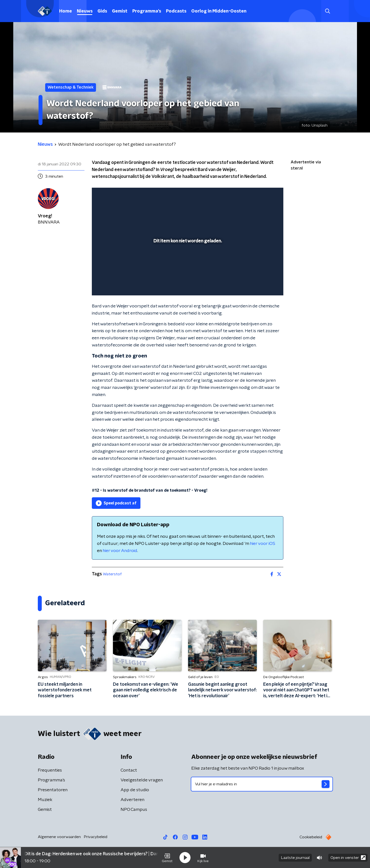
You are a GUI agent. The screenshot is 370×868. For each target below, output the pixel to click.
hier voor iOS (263, 544)
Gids (102, 11)
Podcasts (176, 11)
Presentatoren (53, 790)
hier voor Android (120, 551)
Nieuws (85, 11)
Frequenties (50, 770)
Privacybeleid (96, 837)
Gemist (120, 11)
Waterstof (112, 574)
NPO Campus (134, 810)
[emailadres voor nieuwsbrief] (262, 784)
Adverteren (132, 800)
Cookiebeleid (311, 837)
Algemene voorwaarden (59, 837)
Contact (129, 770)
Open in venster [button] (348, 858)
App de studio (135, 790)
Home (66, 11)
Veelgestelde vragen (142, 780)
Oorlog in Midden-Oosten (219, 11)
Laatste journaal (295, 858)
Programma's (147, 11)
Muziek (45, 800)
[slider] (187, 271)
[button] (167, 858)
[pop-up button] (261, 285)
